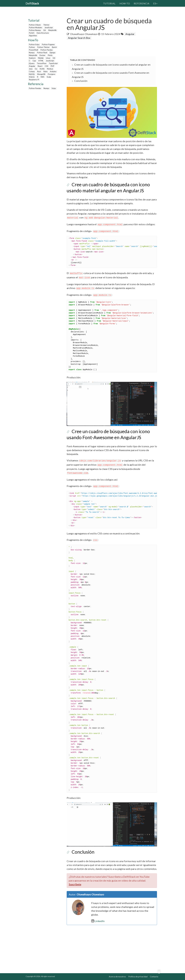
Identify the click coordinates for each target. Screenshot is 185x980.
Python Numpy (35, 30)
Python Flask (42, 53)
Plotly (50, 55)
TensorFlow (42, 63)
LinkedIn (98, 921)
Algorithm (33, 36)
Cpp (34, 61)
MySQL (32, 74)
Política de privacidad (138, 976)
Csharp (32, 71)
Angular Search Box (79, 38)
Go (36, 69)
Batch (54, 47)
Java (31, 69)
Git (45, 30)
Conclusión (81, 81)
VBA (42, 77)
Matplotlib (52, 30)
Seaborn (32, 58)
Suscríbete (75, 884)
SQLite (32, 77)
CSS (47, 66)
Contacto (154, 976)
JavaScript (49, 27)
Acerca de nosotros (117, 976)
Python (32, 47)
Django (53, 53)
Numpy (32, 53)
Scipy (54, 88)
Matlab (41, 58)
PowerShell (33, 50)
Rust (39, 71)
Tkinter (46, 25)
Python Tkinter (43, 47)
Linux (48, 58)
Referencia (142, 3)
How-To (125, 3)
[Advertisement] (44, 130)
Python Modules (36, 27)
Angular (32, 66)
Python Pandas (47, 50)
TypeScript (53, 63)
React (40, 66)
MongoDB (41, 74)
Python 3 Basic (35, 25)
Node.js (50, 69)
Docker (42, 55)
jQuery (32, 63)
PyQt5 (32, 33)
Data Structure (43, 33)
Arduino (53, 71)
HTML (41, 61)
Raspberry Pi (34, 80)
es (155, 3)
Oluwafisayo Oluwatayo (84, 34)
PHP (52, 66)
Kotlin (42, 69)
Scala (49, 77)
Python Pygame (48, 44)
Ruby (45, 71)
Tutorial (109, 3)
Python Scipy (34, 44)
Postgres (52, 74)
